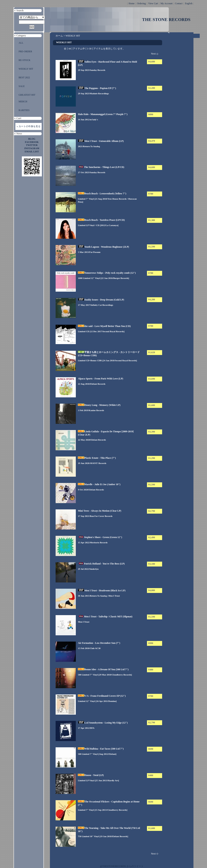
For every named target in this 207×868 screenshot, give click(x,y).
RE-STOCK (24, 60)
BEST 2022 (24, 77)
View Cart (153, 3)
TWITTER (32, 145)
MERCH (23, 102)
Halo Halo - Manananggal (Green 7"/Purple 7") (103, 114)
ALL (21, 43)
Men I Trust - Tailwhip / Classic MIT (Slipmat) (105, 617)
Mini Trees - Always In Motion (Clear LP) (99, 511)
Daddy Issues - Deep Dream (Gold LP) (101, 300)
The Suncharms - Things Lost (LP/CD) (101, 167)
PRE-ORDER (25, 51)
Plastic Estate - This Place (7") (97, 458)
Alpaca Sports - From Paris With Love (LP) (100, 379)
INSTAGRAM (32, 148)
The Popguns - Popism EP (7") (97, 88)
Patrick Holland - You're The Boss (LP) (101, 564)
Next (153, 54)
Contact (179, 3)
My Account (167, 3)
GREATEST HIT (27, 95)
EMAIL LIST (32, 152)
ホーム (59, 36)
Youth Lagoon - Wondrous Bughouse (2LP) (103, 247)
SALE (22, 86)
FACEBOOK (32, 142)
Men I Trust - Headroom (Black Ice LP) (102, 591)
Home (131, 3)
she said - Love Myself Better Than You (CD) (104, 326)
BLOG (32, 139)
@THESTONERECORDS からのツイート (122, 866)
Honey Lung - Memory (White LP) (99, 405)
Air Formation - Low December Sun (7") (99, 643)
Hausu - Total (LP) (91, 775)
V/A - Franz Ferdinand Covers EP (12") (102, 696)
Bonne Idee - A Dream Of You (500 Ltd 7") (103, 669)
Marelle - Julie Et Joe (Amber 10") (99, 484)
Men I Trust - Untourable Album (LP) (101, 141)
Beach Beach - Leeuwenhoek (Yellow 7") (102, 194)
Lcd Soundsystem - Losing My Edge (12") (103, 723)
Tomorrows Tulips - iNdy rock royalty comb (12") (107, 273)
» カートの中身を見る (29, 126)
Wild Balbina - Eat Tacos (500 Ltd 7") (101, 749)
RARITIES (24, 110)
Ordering (141, 3)
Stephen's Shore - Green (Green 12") (100, 537)
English (189, 3)
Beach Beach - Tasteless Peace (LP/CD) (101, 220)
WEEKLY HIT (26, 69)
